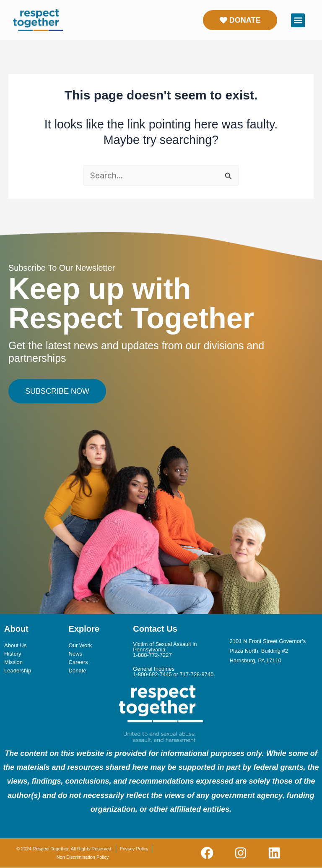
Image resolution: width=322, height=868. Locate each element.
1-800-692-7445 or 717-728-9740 (173, 674)
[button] (298, 20)
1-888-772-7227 (152, 655)
